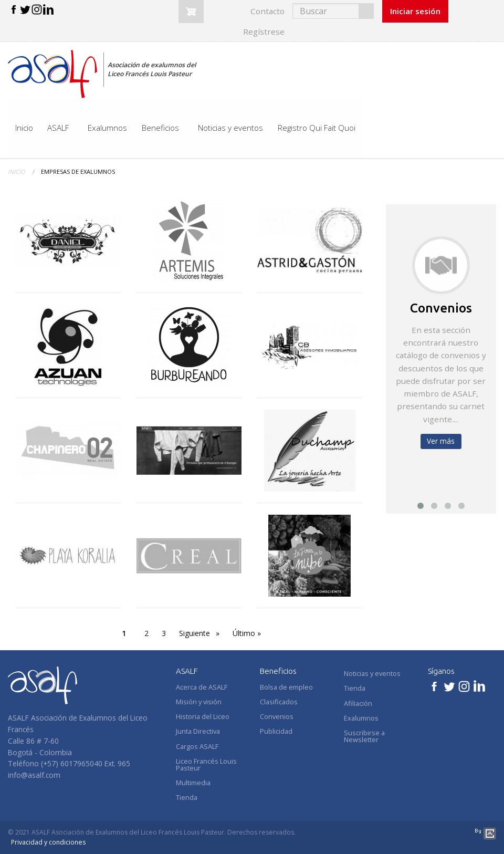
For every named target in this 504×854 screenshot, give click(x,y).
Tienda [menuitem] (187, 797)
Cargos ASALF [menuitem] (197, 746)
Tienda (355, 688)
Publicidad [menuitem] (276, 731)
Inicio (17, 171)
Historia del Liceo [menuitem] (203, 716)
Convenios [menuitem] (277, 716)
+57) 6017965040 (73, 763)
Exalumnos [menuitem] (107, 128)
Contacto (267, 11)
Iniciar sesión (415, 11)
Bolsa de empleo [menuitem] (286, 687)
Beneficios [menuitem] (160, 128)
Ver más (441, 441)
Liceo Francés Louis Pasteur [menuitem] (206, 764)
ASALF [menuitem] (58, 128)
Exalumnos (361, 718)
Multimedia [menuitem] (193, 783)
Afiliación (358, 703)
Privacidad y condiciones (48, 842)
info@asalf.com (34, 775)
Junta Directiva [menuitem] (198, 731)
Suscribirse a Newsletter (364, 736)
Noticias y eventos (372, 673)
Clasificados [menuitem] (279, 702)
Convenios (441, 308)
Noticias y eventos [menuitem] (230, 128)
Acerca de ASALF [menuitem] (202, 687)
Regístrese (264, 32)
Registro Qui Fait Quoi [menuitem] (317, 128)
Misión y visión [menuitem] (199, 702)
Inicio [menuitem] (24, 128)
